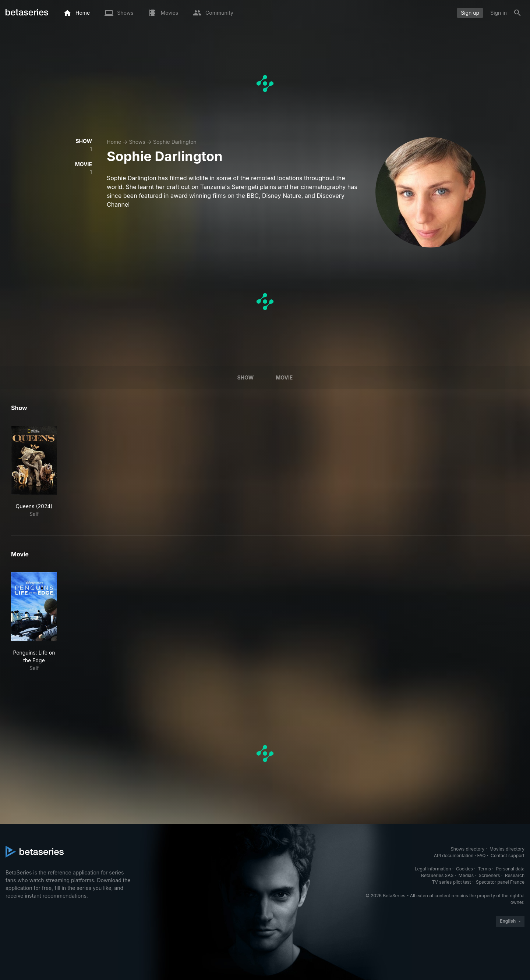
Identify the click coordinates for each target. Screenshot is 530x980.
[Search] (517, 13)
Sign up (470, 13)
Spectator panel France (500, 882)
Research (515, 875)
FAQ (481, 856)
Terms (484, 869)
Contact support (508, 856)
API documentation (454, 856)
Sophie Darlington (175, 142)
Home (114, 142)
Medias (466, 875)
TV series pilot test (452, 882)
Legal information (433, 869)
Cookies (464, 869)
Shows (137, 142)
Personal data (510, 869)
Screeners (490, 875)
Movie (284, 377)
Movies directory (507, 849)
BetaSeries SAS (437, 875)
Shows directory (467, 849)
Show (246, 377)
